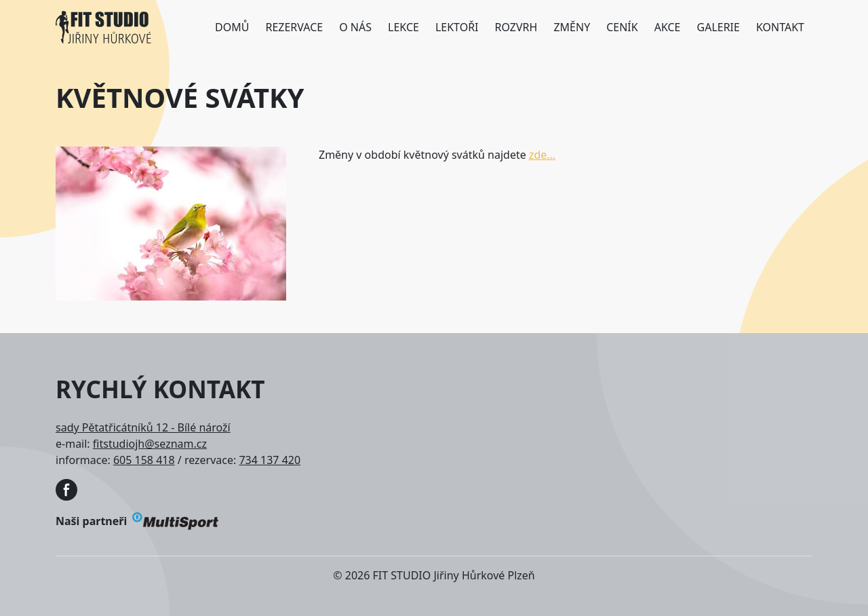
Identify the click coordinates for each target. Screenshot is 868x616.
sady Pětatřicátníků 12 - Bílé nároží (143, 427)
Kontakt (780, 27)
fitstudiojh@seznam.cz (150, 444)
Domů (232, 27)
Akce (668, 27)
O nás (355, 27)
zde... (542, 155)
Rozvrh (516, 27)
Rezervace (294, 27)
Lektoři (457, 27)
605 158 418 (144, 460)
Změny (572, 27)
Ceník (622, 27)
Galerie (718, 27)
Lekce (403, 27)
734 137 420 (270, 460)
